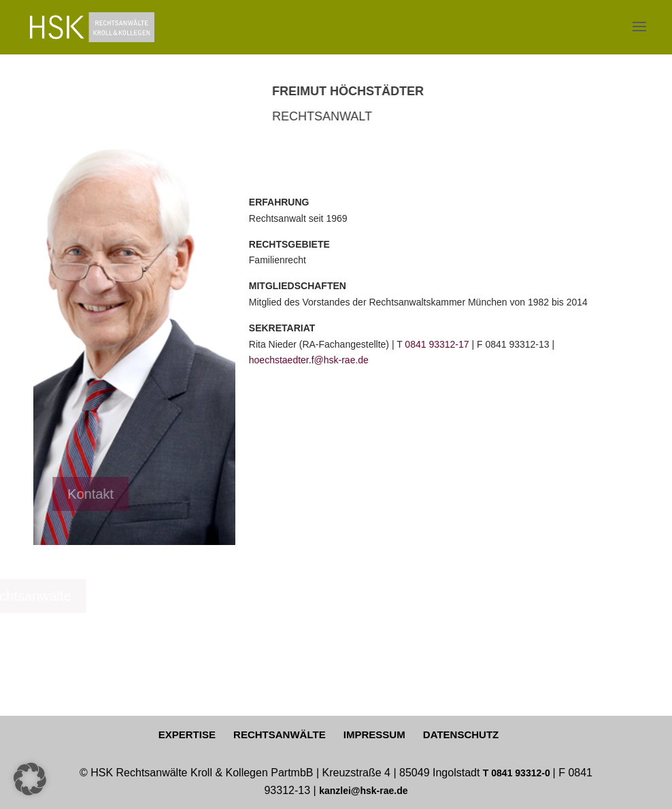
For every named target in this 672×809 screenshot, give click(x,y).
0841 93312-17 (437, 344)
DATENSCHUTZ (461, 734)
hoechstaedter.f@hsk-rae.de (309, 360)
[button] (30, 779)
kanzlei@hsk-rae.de (363, 791)
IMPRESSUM (374, 734)
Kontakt (52, 494)
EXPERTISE (187, 734)
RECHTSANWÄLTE (280, 734)
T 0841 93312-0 (518, 773)
